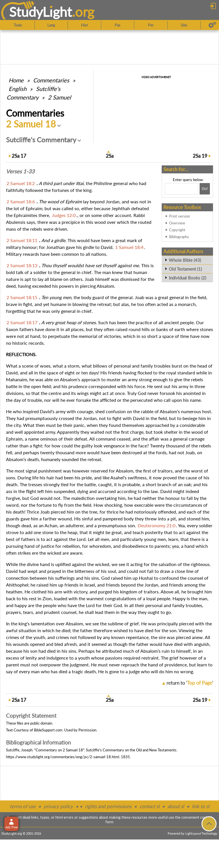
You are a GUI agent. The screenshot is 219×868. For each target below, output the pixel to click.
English (18, 89)
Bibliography (179, 237)
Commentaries (51, 80)
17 (19, 156)
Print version (180, 216)
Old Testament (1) (185, 269)
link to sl (201, 806)
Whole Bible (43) (185, 260)
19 (200, 156)
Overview (177, 223)
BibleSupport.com (48, 730)
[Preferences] (212, 25)
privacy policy (58, 806)
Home (16, 80)
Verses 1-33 (20, 171)
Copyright (177, 230)
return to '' (190, 683)
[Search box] (182, 189)
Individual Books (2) (187, 278)
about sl (176, 806)
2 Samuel (59, 97)
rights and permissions (108, 806)
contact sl (149, 806)
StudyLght (41, 12)
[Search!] (205, 189)
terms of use (23, 806)
